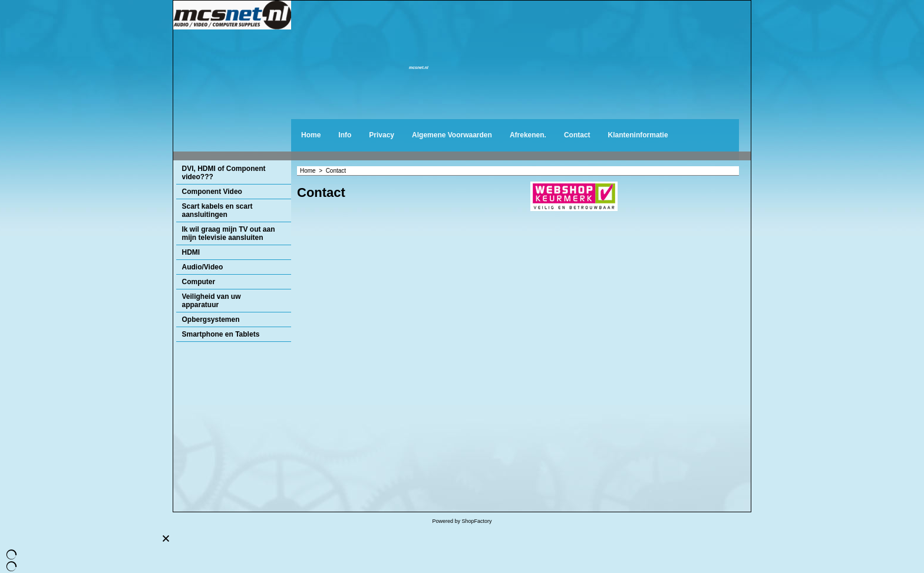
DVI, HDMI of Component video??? (224, 173)
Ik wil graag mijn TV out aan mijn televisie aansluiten (229, 233)
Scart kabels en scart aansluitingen (217, 210)
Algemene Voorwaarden (452, 135)
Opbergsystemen (211, 320)
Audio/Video (203, 267)
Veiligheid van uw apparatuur (212, 301)
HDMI (191, 252)
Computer (199, 282)
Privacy (382, 135)
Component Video (212, 192)
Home (311, 135)
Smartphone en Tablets (221, 334)
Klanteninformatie (638, 135)
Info (345, 135)
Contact (577, 135)
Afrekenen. (528, 135)
